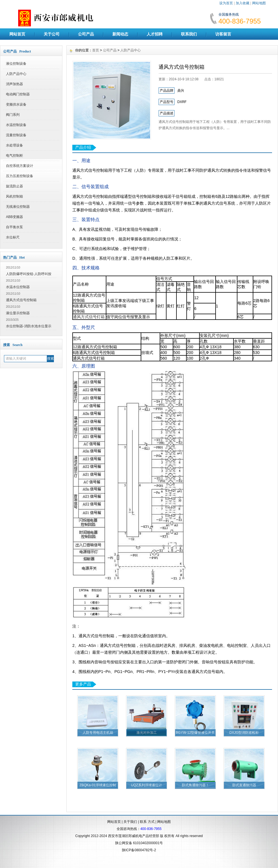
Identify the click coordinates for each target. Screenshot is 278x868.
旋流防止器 (14, 186)
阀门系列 (13, 115)
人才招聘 (155, 34)
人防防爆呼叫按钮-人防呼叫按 (29, 274)
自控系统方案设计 (20, 166)
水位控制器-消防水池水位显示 (29, 326)
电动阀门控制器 (18, 94)
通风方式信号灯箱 (89, 317)
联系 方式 (147, 822)
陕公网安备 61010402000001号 (139, 843)
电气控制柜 (14, 156)
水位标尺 (13, 237)
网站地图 (259, 3)
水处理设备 (14, 145)
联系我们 (189, 34)
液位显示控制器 (18, 313)
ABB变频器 (14, 217)
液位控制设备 (16, 64)
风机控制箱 (14, 196)
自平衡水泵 (14, 227)
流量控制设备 (16, 135)
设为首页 (226, 3)
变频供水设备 (16, 104)
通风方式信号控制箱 (21, 300)
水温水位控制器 (18, 287)
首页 (96, 50)
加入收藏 (243, 3)
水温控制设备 (16, 125)
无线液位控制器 (18, 207)
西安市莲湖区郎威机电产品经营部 (134, 836)
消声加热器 (14, 84)
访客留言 (223, 34)
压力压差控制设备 (20, 176)
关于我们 (130, 822)
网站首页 (17, 34)
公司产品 (86, 34)
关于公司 (52, 34)
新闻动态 (120, 34)
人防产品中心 (16, 74)
